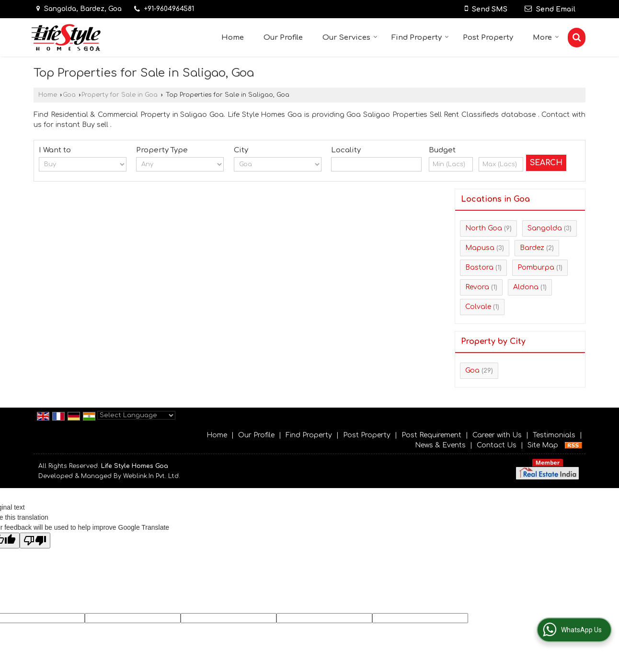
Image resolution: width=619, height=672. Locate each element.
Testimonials (554, 435)
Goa (69, 95)
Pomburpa (536, 268)
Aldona (526, 287)
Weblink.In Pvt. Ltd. (152, 476)
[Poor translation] (35, 541)
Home (233, 38)
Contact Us (497, 445)
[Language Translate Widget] (136, 415)
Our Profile (283, 38)
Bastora (479, 268)
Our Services (350, 38)
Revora (477, 287)
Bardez (532, 248)
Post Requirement (431, 435)
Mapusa (480, 248)
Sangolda (545, 228)
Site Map (543, 445)
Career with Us (497, 435)
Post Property (488, 38)
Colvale (478, 307)
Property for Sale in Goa (120, 95)
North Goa (484, 228)
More (546, 38)
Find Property (420, 38)
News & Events (440, 445)
